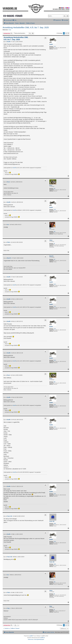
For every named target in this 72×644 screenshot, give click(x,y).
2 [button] (66, 33)
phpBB (31, 636)
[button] (68, 33)
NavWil (51, 44)
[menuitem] (14, 20)
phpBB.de (43, 638)
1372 (55, 47)
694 (54, 189)
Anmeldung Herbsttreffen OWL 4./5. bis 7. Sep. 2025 (26, 27)
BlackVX (51, 256)
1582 (55, 524)
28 (54, 610)
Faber (51, 606)
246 (54, 232)
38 (54, 244)
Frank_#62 (52, 521)
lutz (50, 228)
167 (54, 259)
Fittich (51, 240)
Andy (10, 30)
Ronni (51, 185)
